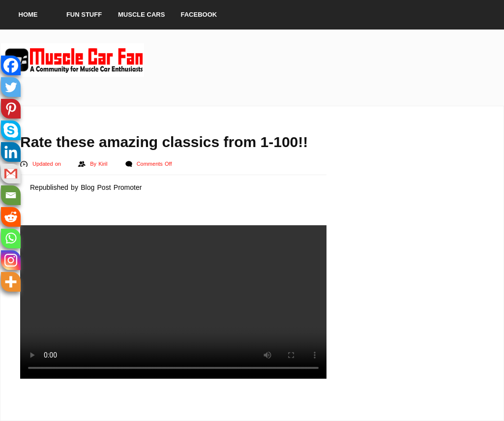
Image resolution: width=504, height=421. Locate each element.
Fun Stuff (84, 15)
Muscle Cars (141, 15)
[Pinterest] (11, 109)
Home (28, 15)
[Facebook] (11, 65)
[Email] (11, 195)
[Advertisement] (324, 60)
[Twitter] (11, 87)
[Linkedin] (11, 152)
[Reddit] (11, 217)
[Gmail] (11, 174)
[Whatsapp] (11, 239)
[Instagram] (11, 260)
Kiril (104, 164)
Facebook (199, 15)
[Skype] (11, 130)
